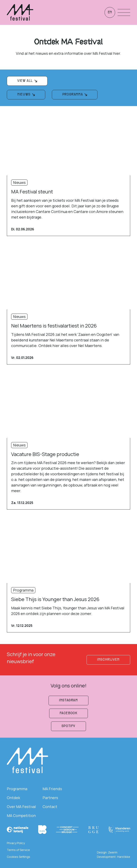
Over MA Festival (21, 807)
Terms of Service (18, 850)
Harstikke (124, 857)
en (110, 12)
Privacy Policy (16, 843)
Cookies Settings (18, 857)
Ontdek (13, 798)
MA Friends (52, 789)
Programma (17, 789)
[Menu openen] (124, 12)
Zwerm (113, 852)
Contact (50, 807)
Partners (50, 798)
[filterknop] (27, 81)
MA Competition (21, 815)
